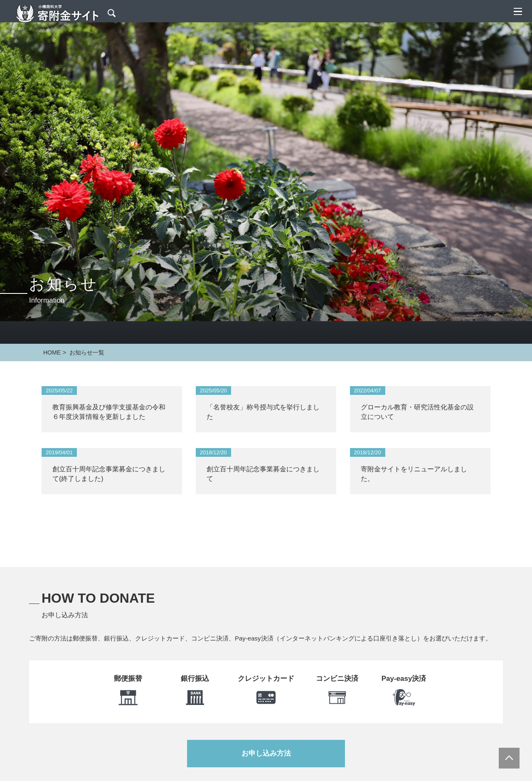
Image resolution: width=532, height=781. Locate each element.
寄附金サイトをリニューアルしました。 (414, 474)
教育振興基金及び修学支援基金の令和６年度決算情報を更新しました (109, 412)
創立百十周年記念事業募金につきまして (263, 474)
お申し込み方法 (266, 753)
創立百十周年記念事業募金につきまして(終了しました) (109, 474)
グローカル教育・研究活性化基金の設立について (417, 412)
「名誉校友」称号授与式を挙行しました (263, 412)
